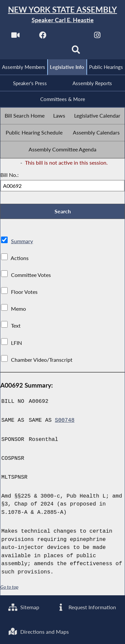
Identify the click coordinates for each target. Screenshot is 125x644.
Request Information (86, 607)
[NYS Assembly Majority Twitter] (70, 37)
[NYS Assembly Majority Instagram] (97, 37)
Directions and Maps (39, 632)
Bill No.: (9, 175)
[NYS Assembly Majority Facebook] (43, 37)
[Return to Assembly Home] (62, 15)
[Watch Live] (15, 37)
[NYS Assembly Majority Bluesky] (49, 52)
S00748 (65, 421)
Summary (22, 241)
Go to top (9, 587)
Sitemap (24, 607)
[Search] (76, 52)
